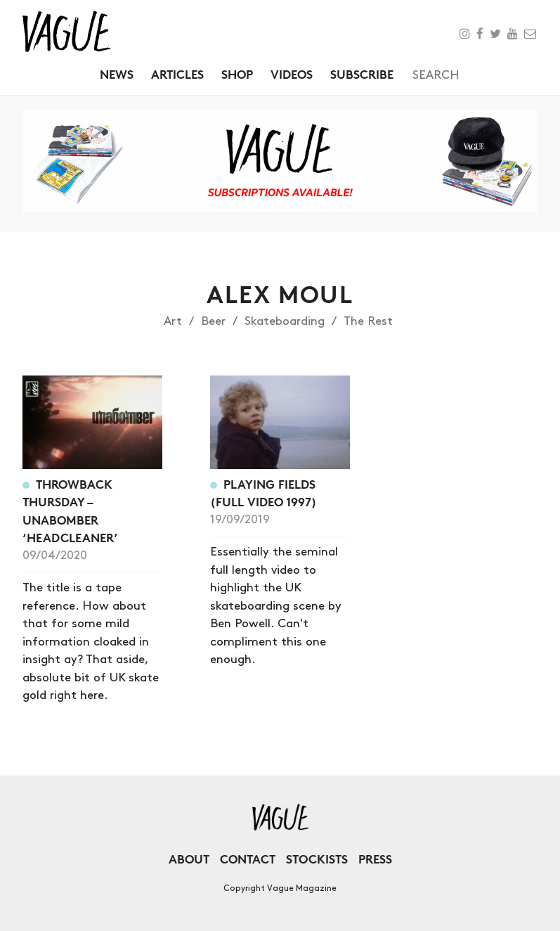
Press (375, 859)
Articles (177, 74)
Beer (213, 321)
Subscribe (362, 74)
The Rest (368, 321)
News (117, 74)
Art (173, 321)
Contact (248, 859)
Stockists (317, 859)
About (189, 859)
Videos (292, 74)
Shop (237, 74)
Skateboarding (285, 321)
